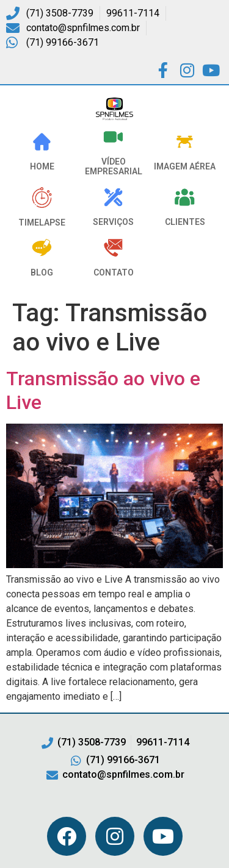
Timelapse (42, 222)
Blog (42, 272)
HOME (42, 166)
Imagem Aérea (185, 166)
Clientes (185, 222)
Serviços (113, 222)
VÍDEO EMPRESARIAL (114, 167)
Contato (114, 272)
